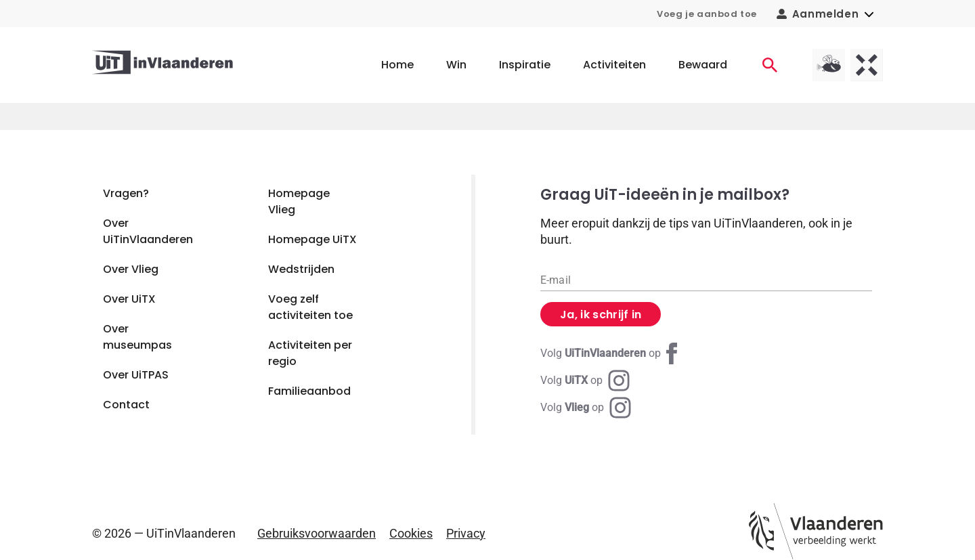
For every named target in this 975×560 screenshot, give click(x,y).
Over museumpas (137, 337)
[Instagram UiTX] (585, 381)
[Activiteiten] (770, 65)
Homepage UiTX (312, 239)
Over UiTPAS (136, 375)
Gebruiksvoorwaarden (317, 533)
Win (456, 65)
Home (397, 65)
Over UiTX (129, 299)
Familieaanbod (309, 391)
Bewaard (703, 65)
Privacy (466, 533)
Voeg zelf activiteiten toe (310, 307)
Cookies (411, 533)
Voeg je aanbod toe (707, 14)
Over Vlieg (131, 269)
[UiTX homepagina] (867, 65)
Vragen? (126, 193)
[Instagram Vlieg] (586, 408)
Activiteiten (614, 65)
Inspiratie (525, 65)
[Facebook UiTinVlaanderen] (611, 353)
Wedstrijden (301, 269)
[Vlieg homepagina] (829, 65)
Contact (126, 405)
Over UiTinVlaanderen (148, 231)
